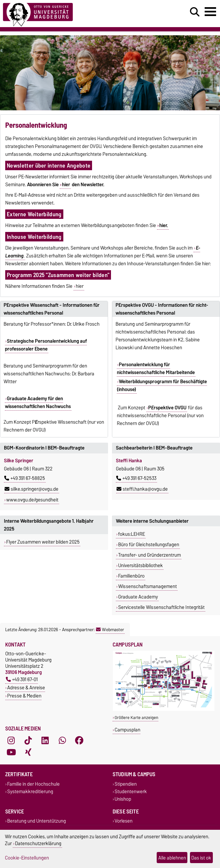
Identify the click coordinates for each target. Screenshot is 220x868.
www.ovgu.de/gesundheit (32, 500)
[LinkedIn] (45, 740)
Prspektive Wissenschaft (59, 422)
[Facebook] (79, 740)
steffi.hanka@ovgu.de (142, 489)
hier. (164, 225)
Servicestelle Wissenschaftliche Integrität (161, 607)
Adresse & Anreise (26, 688)
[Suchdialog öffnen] (195, 12)
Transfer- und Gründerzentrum (149, 555)
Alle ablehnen (172, 858)
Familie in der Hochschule (33, 784)
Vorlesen (124, 821)
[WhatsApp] (62, 740)
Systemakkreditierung (30, 792)
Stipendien (126, 784)
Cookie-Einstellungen (27, 858)
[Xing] (28, 752)
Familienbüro (131, 576)
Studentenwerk (131, 792)
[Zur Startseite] (38, 14)
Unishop (123, 799)
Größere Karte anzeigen (136, 718)
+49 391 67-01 (22, 679)
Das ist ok (201, 858)
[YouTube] (11, 752)
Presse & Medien (24, 696)
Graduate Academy (138, 597)
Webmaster (110, 630)
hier (66, 185)
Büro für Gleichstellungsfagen (149, 545)
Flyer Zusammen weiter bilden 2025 (43, 542)
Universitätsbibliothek (141, 565)
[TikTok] (28, 740)
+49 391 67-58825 (25, 478)
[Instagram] (11, 740)
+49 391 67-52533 (136, 478)
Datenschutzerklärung (38, 843)
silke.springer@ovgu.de (31, 489)
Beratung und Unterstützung (37, 821)
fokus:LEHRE (132, 534)
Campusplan (127, 730)
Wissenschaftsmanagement (148, 586)
